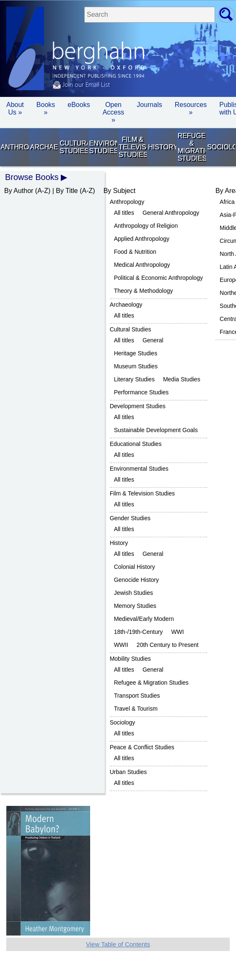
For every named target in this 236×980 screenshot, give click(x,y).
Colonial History (135, 567)
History (162, 147)
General (153, 340)
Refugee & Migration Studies (192, 147)
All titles (124, 213)
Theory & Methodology (144, 291)
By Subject (119, 191)
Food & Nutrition (135, 252)
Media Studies (182, 379)
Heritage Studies (136, 353)
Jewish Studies (134, 593)
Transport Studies (137, 696)
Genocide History (136, 580)
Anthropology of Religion (146, 226)
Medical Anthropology (142, 265)
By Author (19, 191)
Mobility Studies (130, 659)
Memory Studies (135, 606)
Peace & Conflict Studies (142, 747)
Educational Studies (136, 444)
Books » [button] (46, 108)
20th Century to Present (168, 645)
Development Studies (138, 406)
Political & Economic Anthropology (158, 278)
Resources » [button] (191, 108)
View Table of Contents (118, 944)
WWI (177, 632)
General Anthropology (171, 213)
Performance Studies (141, 392)
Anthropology (14, 147)
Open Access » (114, 112)
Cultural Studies (74, 147)
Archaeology (44, 147)
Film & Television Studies (133, 147)
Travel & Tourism (136, 709)
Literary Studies (134, 379)
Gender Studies (130, 518)
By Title (67, 191)
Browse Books (32, 177)
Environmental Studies (103, 147)
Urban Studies (128, 772)
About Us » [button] (15, 108)
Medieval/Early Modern (144, 619)
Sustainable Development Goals (156, 430)
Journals (149, 105)
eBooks (79, 105)
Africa (227, 202)
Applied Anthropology (142, 239)
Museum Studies (136, 366)
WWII (121, 645)
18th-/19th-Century (139, 632)
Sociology (221, 147)
